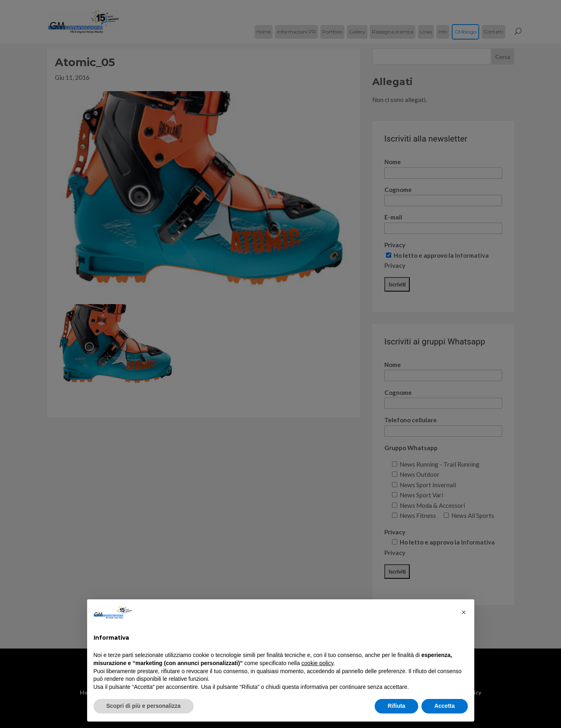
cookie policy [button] (317, 663)
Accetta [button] (445, 706)
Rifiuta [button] (396, 706)
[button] (464, 612)
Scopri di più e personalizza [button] (144, 706)
